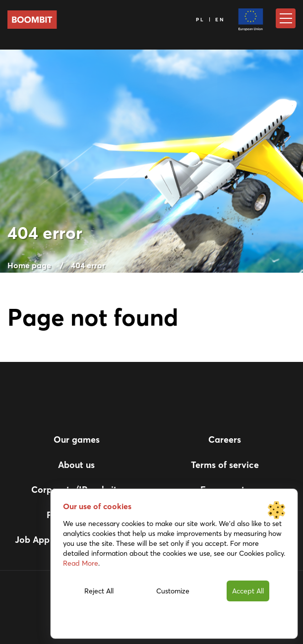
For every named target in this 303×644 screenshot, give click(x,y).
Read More (81, 563)
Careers (225, 439)
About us (76, 465)
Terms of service (225, 465)
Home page (29, 265)
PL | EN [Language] (211, 20)
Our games (77, 439)
